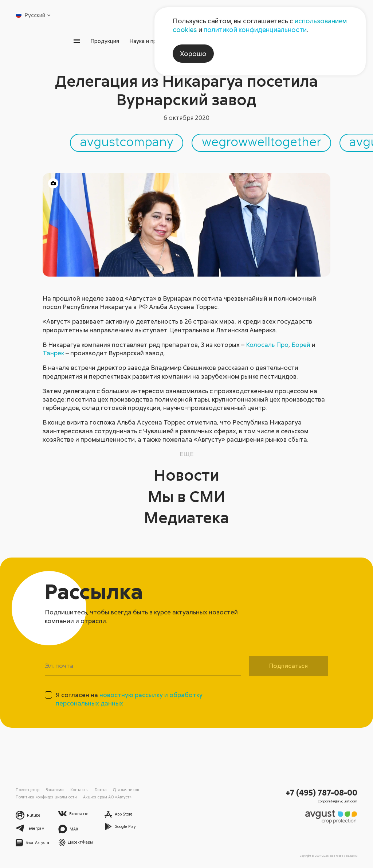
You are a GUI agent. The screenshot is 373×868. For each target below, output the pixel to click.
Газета (101, 789)
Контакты (79, 789)
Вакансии (55, 789)
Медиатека (187, 517)
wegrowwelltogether (262, 142)
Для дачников (126, 789)
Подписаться (288, 666)
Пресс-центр (28, 789)
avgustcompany (127, 142)
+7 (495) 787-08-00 (322, 792)
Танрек (53, 353)
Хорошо (193, 54)
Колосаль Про (267, 345)
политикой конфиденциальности (255, 30)
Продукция (105, 41)
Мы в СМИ (186, 496)
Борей (301, 345)
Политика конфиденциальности (46, 797)
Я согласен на (129, 699)
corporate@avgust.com (338, 801)
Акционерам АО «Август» (107, 797)
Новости (187, 475)
